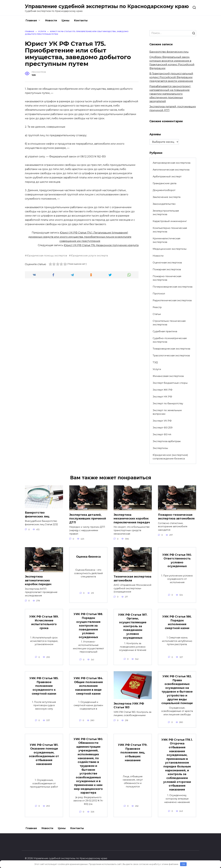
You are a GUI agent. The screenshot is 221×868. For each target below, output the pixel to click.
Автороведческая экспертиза (172, 163)
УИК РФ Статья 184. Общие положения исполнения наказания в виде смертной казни (88, 686)
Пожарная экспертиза (167, 269)
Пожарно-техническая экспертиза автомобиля (176, 517)
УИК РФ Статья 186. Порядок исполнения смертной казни (177, 622)
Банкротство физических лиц (169, 52)
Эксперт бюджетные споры (170, 383)
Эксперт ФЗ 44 (162, 434)
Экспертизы (160, 448)
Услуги (157, 369)
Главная (31, 20)
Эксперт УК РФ (162, 421)
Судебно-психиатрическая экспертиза (170, 340)
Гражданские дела (165, 183)
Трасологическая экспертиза (171, 355)
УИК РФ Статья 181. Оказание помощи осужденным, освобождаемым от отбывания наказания (44, 754)
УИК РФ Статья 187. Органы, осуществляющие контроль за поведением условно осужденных (133, 626)
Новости (51, 20)
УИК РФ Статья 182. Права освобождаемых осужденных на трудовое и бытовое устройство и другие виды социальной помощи (177, 690)
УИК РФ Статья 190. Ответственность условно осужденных (177, 560)
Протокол (159, 294)
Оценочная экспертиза (167, 263)
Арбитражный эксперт (167, 176)
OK (183, 864)
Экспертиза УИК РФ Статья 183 (129, 705)
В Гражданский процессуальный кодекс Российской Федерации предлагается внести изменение (171, 77)
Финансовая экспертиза (168, 376)
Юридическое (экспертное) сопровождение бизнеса (170, 457)
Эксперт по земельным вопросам (167, 412)
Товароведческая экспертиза (171, 349)
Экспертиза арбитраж (167, 441)
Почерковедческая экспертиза (173, 287)
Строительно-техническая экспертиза (169, 323)
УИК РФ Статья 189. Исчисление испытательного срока (44, 622)
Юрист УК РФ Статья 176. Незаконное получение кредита (101, 245)
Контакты (81, 20)
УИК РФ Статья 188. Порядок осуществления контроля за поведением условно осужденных (88, 626)
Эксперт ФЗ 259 (163, 428)
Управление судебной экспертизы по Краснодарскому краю (107, 6)
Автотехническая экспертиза (171, 170)
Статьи (157, 314)
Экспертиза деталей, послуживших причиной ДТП (88, 519)
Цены (66, 20)
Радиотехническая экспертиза (172, 300)
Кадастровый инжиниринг (170, 221)
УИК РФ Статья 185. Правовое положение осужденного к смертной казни (44, 686)
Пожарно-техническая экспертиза (167, 278)
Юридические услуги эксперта (89, 256)
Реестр (157, 307)
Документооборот (164, 190)
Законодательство (164, 204)
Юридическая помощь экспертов (47, 256)
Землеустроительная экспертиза (166, 212)
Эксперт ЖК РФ (163, 390)
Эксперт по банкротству (168, 403)
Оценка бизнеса (88, 557)
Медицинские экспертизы (170, 249)
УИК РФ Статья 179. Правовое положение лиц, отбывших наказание (133, 752)
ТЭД (155, 362)
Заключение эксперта (167, 197)
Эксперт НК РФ (162, 397)
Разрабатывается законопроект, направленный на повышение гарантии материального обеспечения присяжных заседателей (170, 94)
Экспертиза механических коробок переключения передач (132, 519)
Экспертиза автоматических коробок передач (38, 580)
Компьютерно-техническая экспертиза (170, 230)
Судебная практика (165, 331)
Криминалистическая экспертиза (166, 240)
